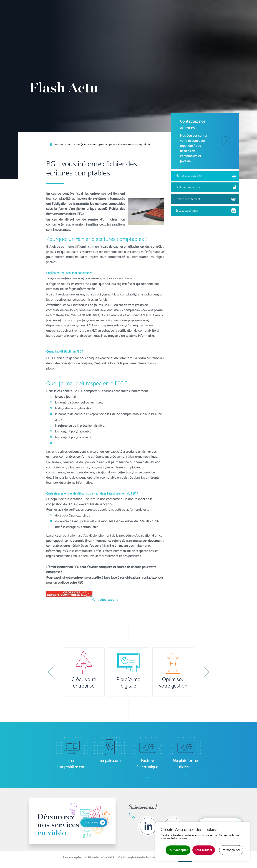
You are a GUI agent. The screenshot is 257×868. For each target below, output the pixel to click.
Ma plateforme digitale (71, 7)
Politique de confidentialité (100, 857)
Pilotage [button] (105, 19)
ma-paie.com (139, 7)
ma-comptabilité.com (109, 7)
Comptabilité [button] (84, 19)
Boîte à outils (199, 7)
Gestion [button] (122, 19)
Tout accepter (178, 850)
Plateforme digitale (128, 683)
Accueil (64, 19)
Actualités (222, 7)
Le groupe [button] (219, 19)
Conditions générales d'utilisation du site (140, 857)
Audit (175, 19)
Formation (192, 19)
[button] (50, 672)
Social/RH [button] (140, 19)
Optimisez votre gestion (173, 683)
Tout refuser (204, 850)
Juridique (159, 19)
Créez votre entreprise (84, 683)
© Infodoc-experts (105, 641)
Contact (244, 19)
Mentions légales (72, 857)
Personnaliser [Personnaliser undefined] (231, 850)
